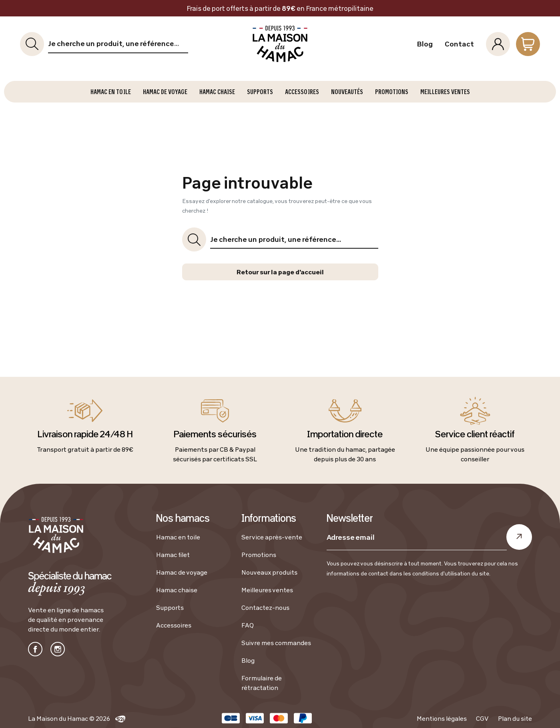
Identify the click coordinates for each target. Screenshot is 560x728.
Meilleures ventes (267, 590)
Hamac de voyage (182, 572)
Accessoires (174, 625)
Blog (425, 44)
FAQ (248, 625)
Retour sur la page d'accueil (280, 272)
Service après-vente (272, 537)
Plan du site (515, 718)
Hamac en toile (178, 537)
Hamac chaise (177, 590)
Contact (459, 44)
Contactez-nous (265, 607)
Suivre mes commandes (276, 643)
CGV (482, 718)
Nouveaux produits (269, 572)
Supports (170, 607)
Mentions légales (442, 718)
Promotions (259, 555)
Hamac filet (173, 555)
